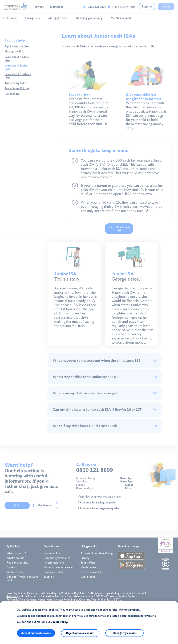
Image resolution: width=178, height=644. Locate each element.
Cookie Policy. (59, 622)
